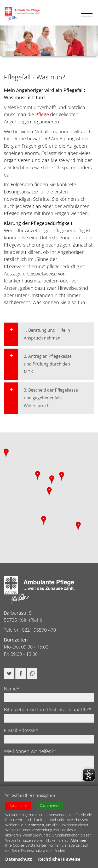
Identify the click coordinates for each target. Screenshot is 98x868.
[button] (9, 674)
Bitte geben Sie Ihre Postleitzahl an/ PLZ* (48, 709)
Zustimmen (48, 806)
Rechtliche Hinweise (59, 860)
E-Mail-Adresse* (21, 730)
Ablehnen (17, 806)
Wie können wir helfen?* (30, 751)
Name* (12, 689)
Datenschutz (19, 860)
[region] (49, 498)
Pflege (42, 114)
